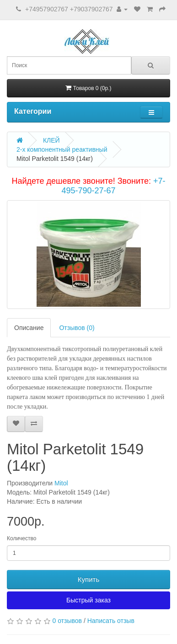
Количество (21, 538)
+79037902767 (91, 9)
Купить (88, 579)
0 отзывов (67, 621)
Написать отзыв (111, 621)
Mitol (61, 483)
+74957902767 (47, 9)
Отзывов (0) (77, 328)
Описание (29, 328)
